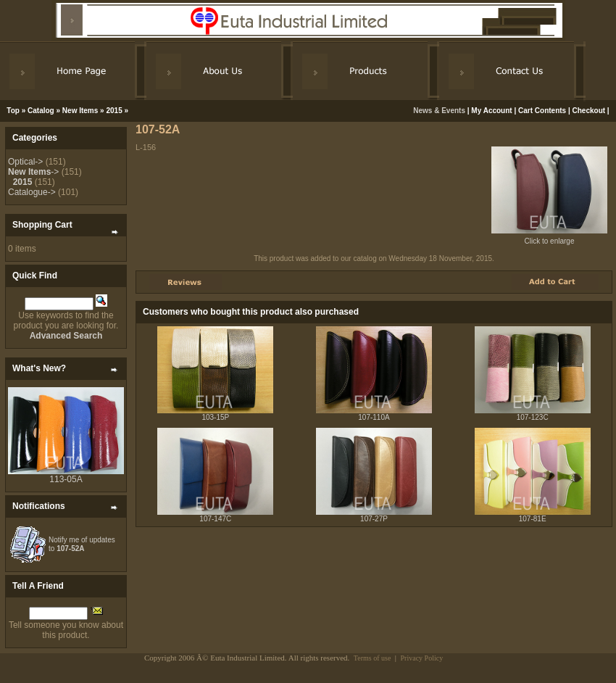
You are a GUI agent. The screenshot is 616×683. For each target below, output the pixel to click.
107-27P (374, 519)
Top (13, 111)
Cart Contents (542, 111)
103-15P (215, 417)
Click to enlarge (549, 238)
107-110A (374, 417)
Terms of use (372, 658)
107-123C (533, 417)
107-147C (215, 519)
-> (33, 172)
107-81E (533, 519)
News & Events (440, 111)
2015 (114, 111)
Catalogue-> (32, 192)
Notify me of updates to (82, 544)
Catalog (41, 111)
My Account (491, 111)
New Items (80, 111)
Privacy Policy (422, 658)
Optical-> (25, 162)
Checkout (589, 111)
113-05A (66, 479)
